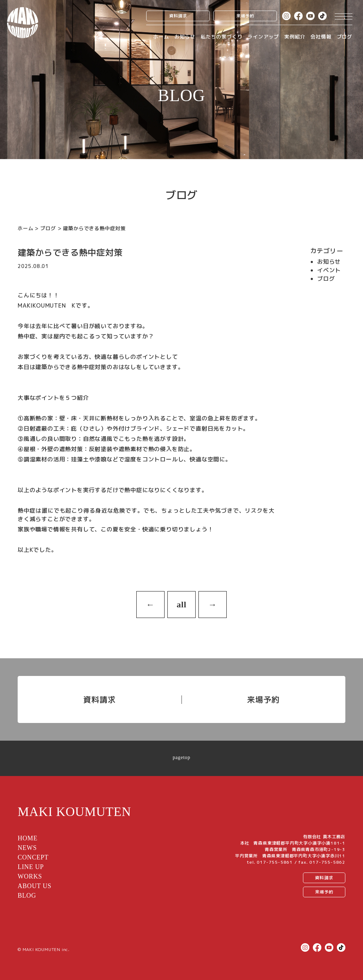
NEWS (27, 848)
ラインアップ (263, 37)
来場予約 (245, 16)
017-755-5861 (275, 862)
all (181, 605)
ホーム (161, 37)
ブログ (345, 37)
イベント (329, 270)
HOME (28, 838)
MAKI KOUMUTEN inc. (46, 949)
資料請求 (178, 16)
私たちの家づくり (221, 37)
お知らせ (185, 37)
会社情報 (321, 37)
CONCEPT (33, 857)
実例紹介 (295, 37)
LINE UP (31, 867)
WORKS (30, 876)
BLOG (27, 896)
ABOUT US (35, 886)
